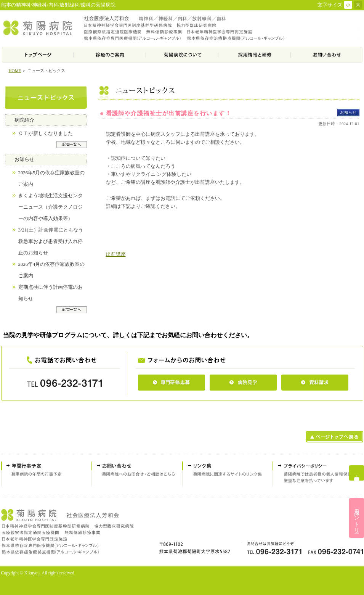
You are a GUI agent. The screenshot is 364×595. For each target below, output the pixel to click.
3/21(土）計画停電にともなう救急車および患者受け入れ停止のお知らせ (51, 241)
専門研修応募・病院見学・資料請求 (357, 473)
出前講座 (116, 254)
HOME (15, 71)
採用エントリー (357, 518)
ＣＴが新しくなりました (46, 133)
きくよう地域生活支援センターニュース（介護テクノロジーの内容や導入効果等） (51, 207)
